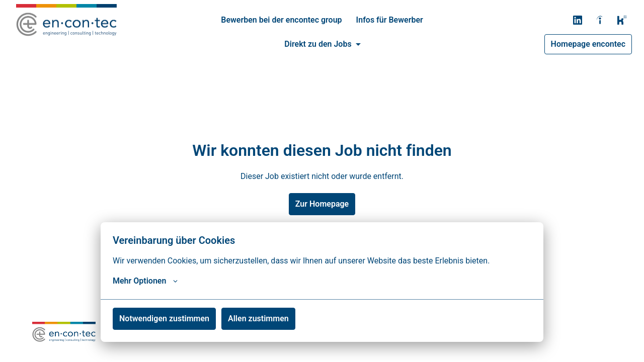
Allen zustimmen (258, 319)
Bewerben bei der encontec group (281, 20)
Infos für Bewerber (390, 20)
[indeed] (600, 20)
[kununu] (622, 20)
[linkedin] (578, 20)
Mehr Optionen (145, 281)
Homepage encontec (588, 44)
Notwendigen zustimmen (164, 319)
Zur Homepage (322, 204)
